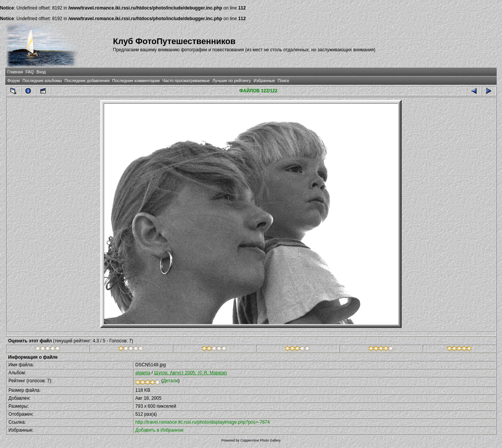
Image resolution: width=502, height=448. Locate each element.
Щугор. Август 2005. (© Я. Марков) (190, 373)
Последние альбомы (42, 81)
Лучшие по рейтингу (232, 81)
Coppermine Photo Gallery (260, 440)
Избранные (264, 81)
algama (143, 373)
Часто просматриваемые (186, 81)
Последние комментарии (136, 81)
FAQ (30, 72)
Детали (170, 381)
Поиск (283, 81)
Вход (41, 72)
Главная (15, 72)
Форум (13, 81)
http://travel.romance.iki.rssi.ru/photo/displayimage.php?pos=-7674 (203, 422)
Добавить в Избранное (159, 430)
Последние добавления (87, 81)
